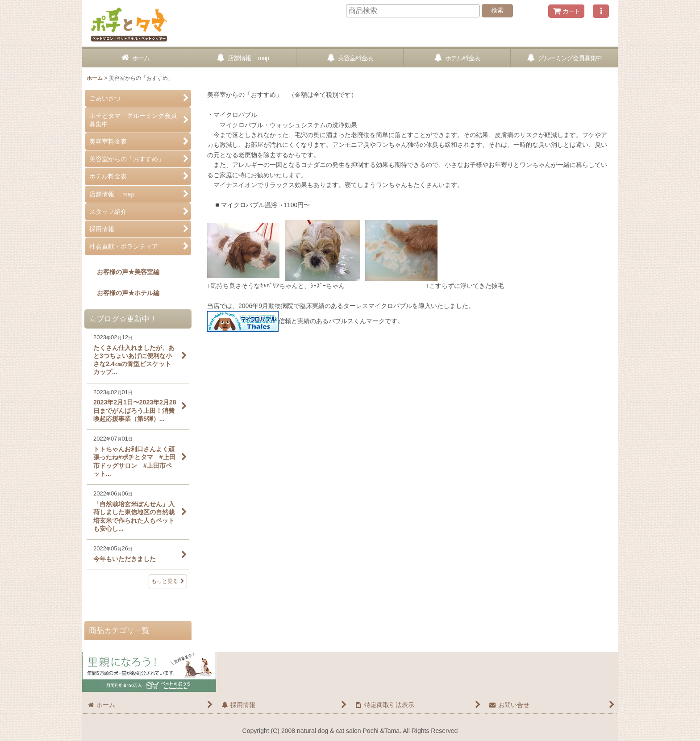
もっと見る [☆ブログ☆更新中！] (168, 581)
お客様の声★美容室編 (122, 272)
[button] (601, 11)
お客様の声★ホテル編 (122, 293)
